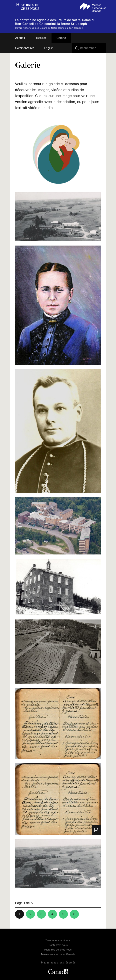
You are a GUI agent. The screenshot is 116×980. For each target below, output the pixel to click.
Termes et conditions (58, 940)
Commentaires (25, 48)
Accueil (20, 38)
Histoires (41, 38)
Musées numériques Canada (58, 954)
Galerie (61, 38)
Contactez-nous (58, 945)
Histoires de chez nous (58, 950)
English (49, 48)
